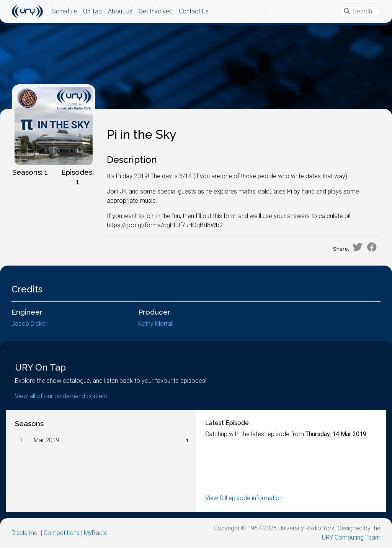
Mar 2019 (47, 440)
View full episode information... (246, 498)
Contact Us (194, 11)
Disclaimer (25, 533)
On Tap (92, 11)
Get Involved (156, 11)
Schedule (65, 11)
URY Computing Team (351, 537)
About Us (120, 11)
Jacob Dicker (29, 324)
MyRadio (96, 533)
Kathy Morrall (156, 324)
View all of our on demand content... (63, 396)
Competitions (62, 533)
